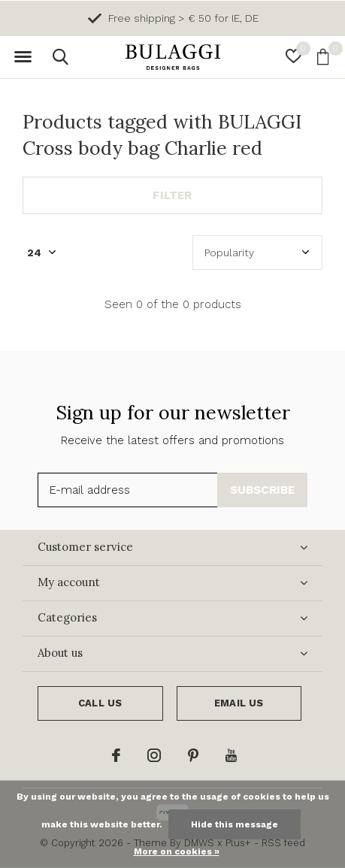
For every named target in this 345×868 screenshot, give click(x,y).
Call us (100, 703)
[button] (23, 57)
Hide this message (235, 824)
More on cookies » (177, 851)
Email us (239, 703)
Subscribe (263, 490)
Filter (172, 195)
